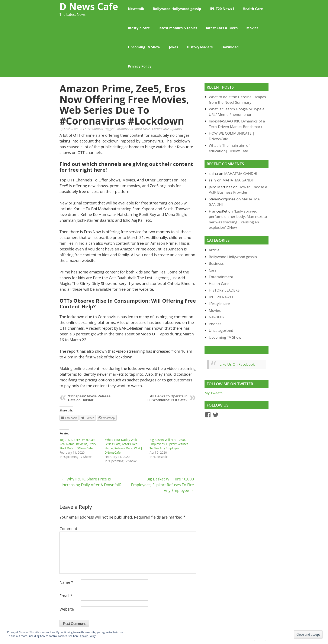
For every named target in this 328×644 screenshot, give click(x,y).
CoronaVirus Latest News (133, 129)
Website (67, 609)
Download (230, 47)
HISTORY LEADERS (224, 290)
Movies (252, 28)
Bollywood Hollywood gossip (177, 9)
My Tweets (213, 393)
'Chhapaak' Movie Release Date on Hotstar (89, 398)
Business (216, 263)
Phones (215, 324)
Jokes (173, 47)
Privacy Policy (140, 66)
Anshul (69, 129)
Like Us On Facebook (228, 350)
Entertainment (93, 129)
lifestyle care (139, 28)
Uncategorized (221, 330)
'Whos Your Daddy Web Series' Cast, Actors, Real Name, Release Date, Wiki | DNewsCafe (123, 446)
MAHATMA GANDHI (241, 173)
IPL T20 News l (222, 9)
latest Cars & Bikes (222, 28)
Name (66, 582)
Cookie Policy (88, 636)
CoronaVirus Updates (167, 129)
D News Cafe (89, 6)
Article (214, 250)
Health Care (253, 9)
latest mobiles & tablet (178, 28)
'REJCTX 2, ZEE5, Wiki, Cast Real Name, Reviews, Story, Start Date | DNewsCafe (78, 444)
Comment (68, 529)
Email (66, 596)
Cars (213, 270)
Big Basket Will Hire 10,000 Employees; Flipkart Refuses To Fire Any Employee (169, 444)
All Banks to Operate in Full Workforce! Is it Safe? (166, 398)
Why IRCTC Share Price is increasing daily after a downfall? (91, 482)
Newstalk (136, 9)
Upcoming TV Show (144, 47)
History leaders (200, 47)
